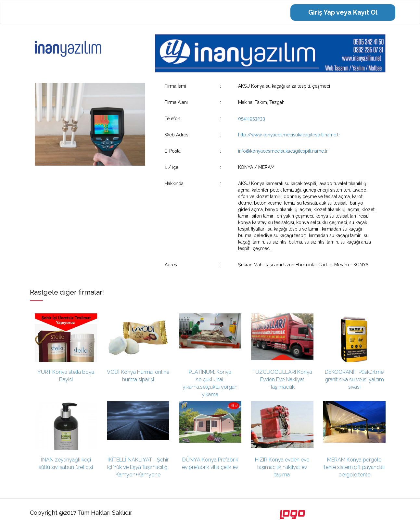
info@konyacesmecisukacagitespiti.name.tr (283, 151)
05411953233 (252, 119)
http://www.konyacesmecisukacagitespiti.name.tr (289, 135)
